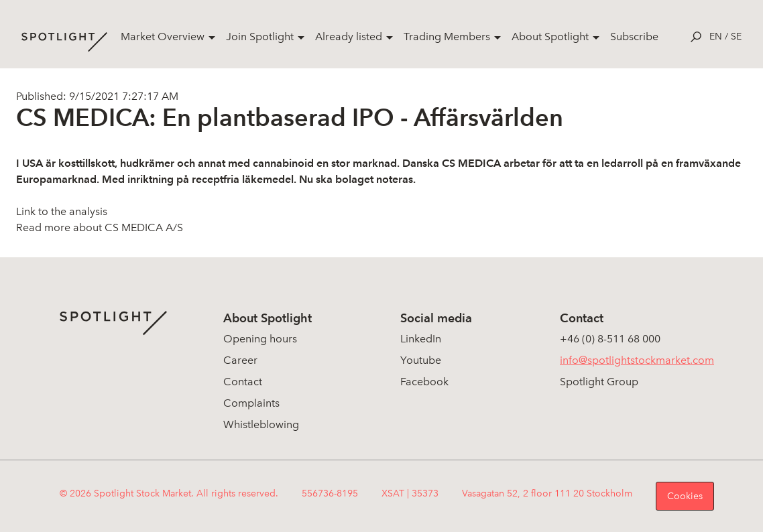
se (736, 37)
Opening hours (260, 339)
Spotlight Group (599, 382)
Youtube (421, 360)
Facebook (424, 382)
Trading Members (447, 37)
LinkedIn (421, 339)
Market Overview (163, 37)
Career (240, 360)
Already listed (349, 37)
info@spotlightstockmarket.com (637, 360)
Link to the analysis (62, 211)
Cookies (685, 496)
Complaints (251, 403)
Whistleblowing (261, 424)
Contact (243, 382)
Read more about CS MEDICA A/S (100, 227)
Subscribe (634, 37)
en (716, 37)
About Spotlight (550, 37)
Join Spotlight (260, 37)
